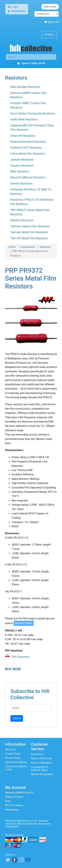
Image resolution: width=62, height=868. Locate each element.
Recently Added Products (19, 793)
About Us (10, 749)
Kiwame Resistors (22, 166)
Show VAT (52, 22)
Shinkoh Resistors (22, 220)
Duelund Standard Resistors (28, 142)
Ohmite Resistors (21, 184)
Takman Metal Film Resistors (29, 232)
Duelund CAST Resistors (26, 148)
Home (12, 247)
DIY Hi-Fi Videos (14, 805)
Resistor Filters (24, 623)
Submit (17, 718)
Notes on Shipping (41, 763)
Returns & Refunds (41, 758)
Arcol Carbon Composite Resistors (32, 114)
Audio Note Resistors (24, 119)
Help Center (50, 7)
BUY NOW (13, 669)
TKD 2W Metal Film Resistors (29, 238)
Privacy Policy (13, 758)
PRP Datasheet (20, 657)
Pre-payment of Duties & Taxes (40, 768)
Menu (49, 35)
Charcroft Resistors (23, 136)
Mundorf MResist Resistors (28, 177)
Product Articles (14, 797)
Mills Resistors (20, 172)
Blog (8, 801)
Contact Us (37, 754)
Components (28, 247)
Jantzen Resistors (22, 160)
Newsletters (12, 810)
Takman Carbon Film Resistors (30, 226)
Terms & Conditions (16, 762)
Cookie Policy (13, 754)
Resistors (45, 247)
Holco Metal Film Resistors (28, 154)
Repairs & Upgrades (42, 774)
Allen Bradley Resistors (25, 87)
